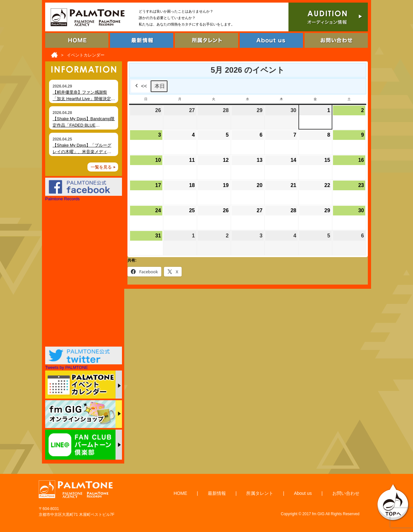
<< (141, 86)
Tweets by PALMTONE (66, 367)
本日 (160, 86)
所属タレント (260, 493)
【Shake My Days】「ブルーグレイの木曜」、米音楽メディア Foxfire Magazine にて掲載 (82, 151)
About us (303, 493)
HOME (180, 493)
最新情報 (217, 493)
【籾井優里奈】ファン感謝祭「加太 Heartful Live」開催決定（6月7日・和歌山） (82, 99)
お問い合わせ (346, 493)
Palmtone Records (62, 199)
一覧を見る (101, 167)
